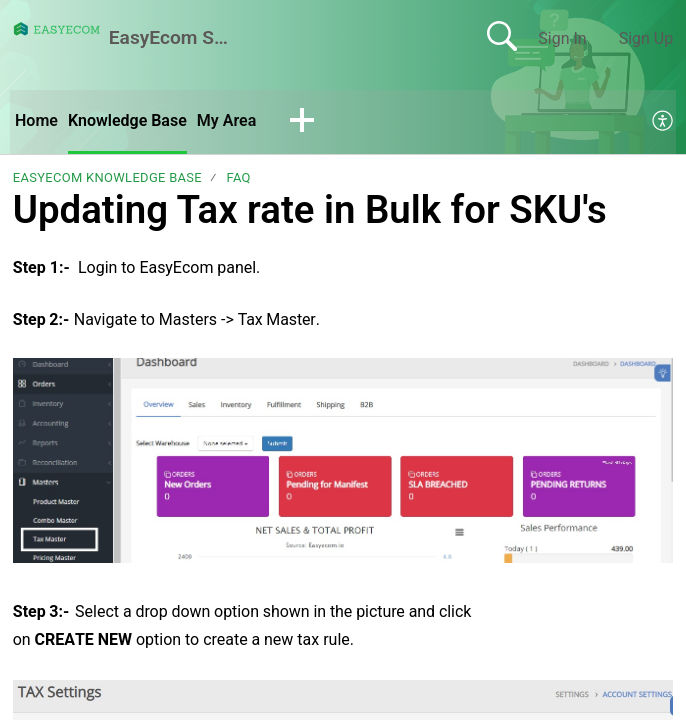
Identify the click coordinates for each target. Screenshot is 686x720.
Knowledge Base (127, 120)
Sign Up (646, 38)
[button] (302, 122)
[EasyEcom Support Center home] (57, 29)
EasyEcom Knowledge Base (107, 177)
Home (36, 120)
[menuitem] (663, 122)
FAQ (238, 177)
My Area (226, 120)
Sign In (562, 38)
